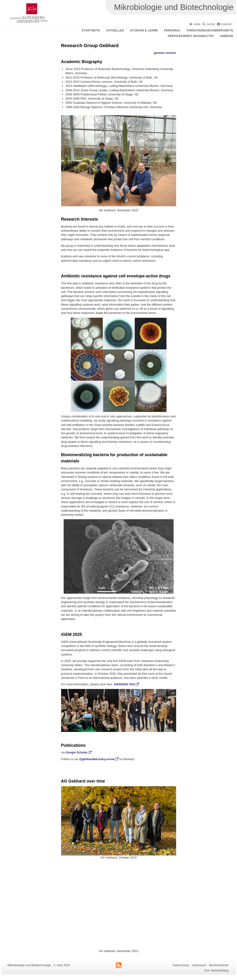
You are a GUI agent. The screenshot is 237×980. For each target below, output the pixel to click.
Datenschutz (181, 965)
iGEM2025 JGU (124, 684)
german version (165, 53)
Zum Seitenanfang (216, 970)
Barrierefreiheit (219, 965)
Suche (211, 24)
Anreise (227, 36)
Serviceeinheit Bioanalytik (191, 36)
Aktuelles (115, 30)
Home (197, 24)
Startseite (91, 30)
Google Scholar (76, 752)
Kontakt (227, 24)
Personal (172, 30)
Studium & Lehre (144, 30)
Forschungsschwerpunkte (210, 30)
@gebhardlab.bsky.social (97, 759)
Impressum (199, 965)
